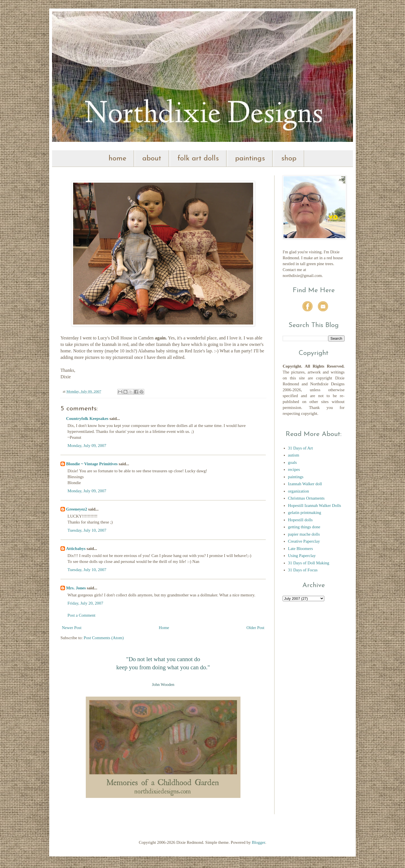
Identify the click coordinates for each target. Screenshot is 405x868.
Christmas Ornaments (306, 498)
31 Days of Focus (303, 570)
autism (294, 455)
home (117, 159)
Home (164, 628)
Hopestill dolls (300, 520)
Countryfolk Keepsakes (87, 419)
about (152, 159)
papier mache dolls (304, 534)
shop (289, 159)
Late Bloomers (301, 549)
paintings (250, 159)
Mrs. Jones (76, 588)
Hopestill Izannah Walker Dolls (315, 505)
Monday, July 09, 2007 (87, 446)
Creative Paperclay (304, 541)
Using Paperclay (302, 556)
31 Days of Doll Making (309, 563)
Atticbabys (76, 549)
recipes (294, 469)
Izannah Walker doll (305, 484)
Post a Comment (81, 615)
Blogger (258, 842)
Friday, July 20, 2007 (85, 603)
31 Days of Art (301, 448)
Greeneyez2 (77, 509)
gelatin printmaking (305, 513)
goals (292, 462)
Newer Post (72, 628)
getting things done (304, 527)
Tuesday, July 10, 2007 (87, 530)
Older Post (255, 628)
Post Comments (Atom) (104, 638)
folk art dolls (198, 159)
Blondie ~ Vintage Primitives (92, 464)
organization (299, 491)
